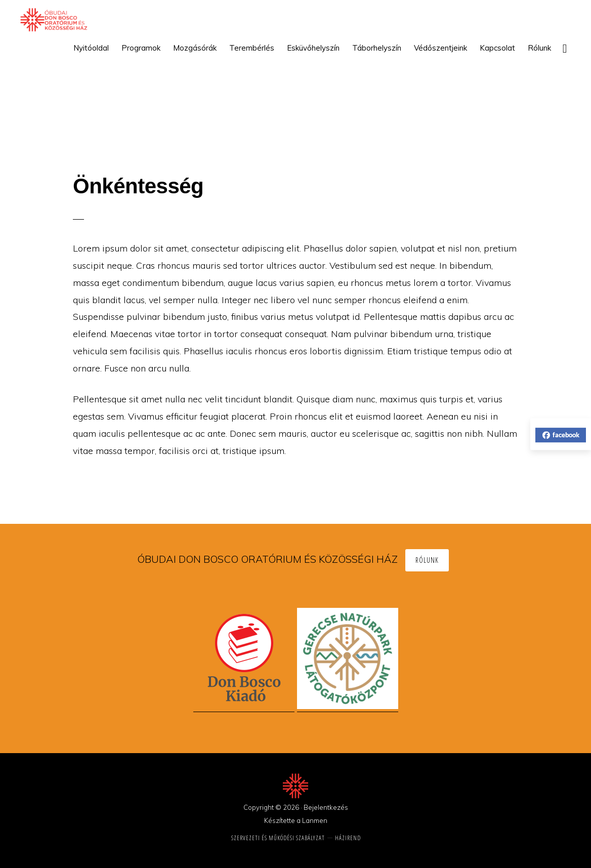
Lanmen (315, 820)
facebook (561, 435)
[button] (565, 48)
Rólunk (427, 560)
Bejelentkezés (326, 807)
